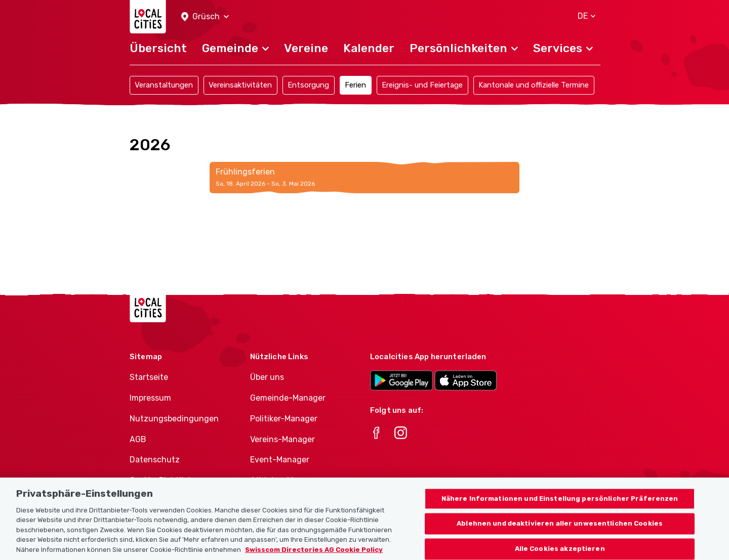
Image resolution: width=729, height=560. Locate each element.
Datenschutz (155, 460)
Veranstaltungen (164, 85)
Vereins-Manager (282, 439)
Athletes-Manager (285, 480)
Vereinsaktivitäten (240, 85)
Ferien (355, 85)
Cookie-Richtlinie (162, 480)
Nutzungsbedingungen (174, 419)
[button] (205, 17)
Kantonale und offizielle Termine (534, 85)
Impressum (150, 398)
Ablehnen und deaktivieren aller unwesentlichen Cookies (560, 532)
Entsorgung (308, 85)
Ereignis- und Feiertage (422, 85)
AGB (138, 439)
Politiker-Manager (284, 419)
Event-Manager (280, 460)
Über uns (267, 377)
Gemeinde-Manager (288, 398)
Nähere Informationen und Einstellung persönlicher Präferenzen (560, 507)
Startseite (149, 377)
